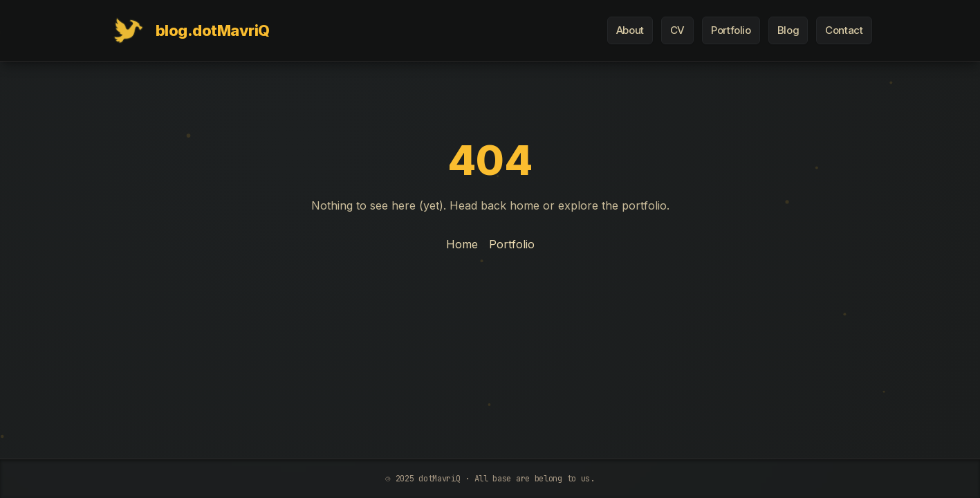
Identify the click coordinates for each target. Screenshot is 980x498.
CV (677, 30)
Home (462, 244)
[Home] (189, 30)
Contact (844, 30)
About (630, 30)
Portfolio (731, 30)
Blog (788, 30)
